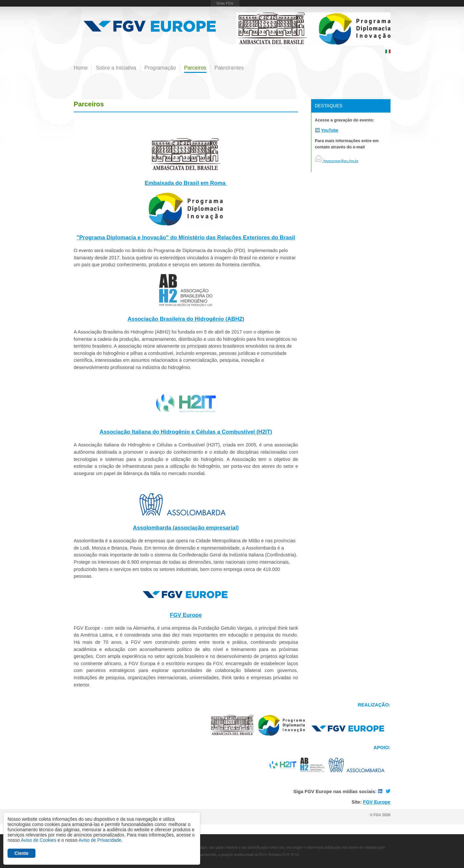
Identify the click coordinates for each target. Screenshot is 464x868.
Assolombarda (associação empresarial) (186, 528)
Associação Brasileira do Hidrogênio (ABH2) (186, 319)
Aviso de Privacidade (100, 840)
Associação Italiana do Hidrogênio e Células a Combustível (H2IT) (186, 432)
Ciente (21, 853)
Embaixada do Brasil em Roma (186, 183)
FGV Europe (186, 615)
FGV (225, 3)
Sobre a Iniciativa (116, 68)
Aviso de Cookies (38, 840)
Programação (160, 68)
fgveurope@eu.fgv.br (337, 161)
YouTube (330, 130)
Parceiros (195, 68)
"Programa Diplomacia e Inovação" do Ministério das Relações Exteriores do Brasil (186, 238)
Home (81, 68)
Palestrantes (229, 68)
